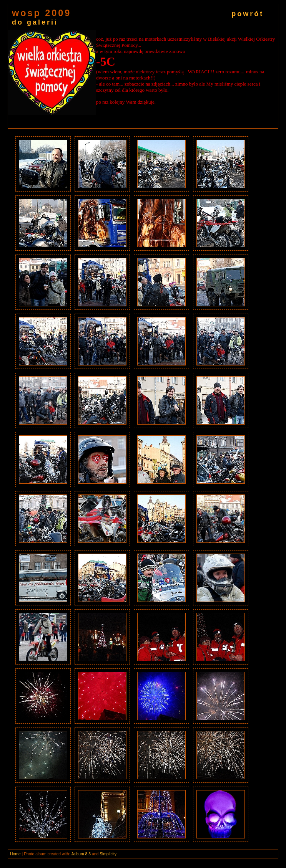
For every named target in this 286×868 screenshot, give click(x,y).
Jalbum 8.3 (81, 854)
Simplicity (108, 854)
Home (15, 854)
